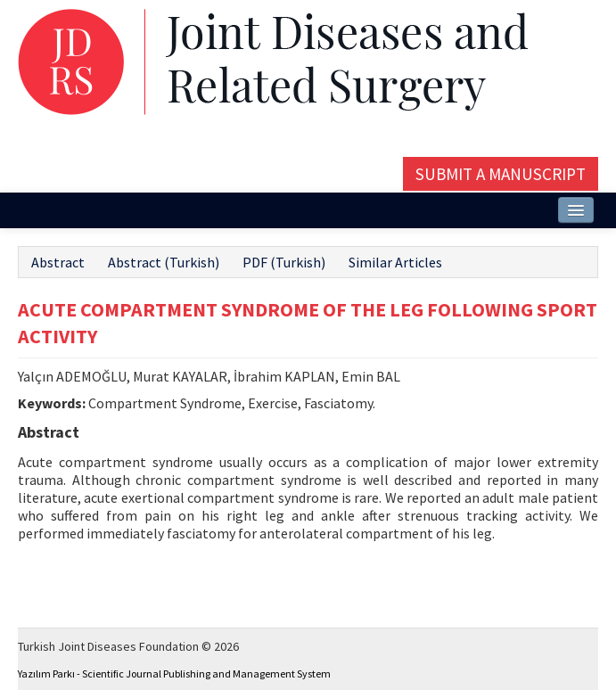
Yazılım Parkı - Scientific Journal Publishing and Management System (174, 674)
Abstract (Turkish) (164, 262)
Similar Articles (395, 262)
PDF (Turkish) (284, 262)
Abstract (58, 262)
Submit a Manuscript (501, 174)
